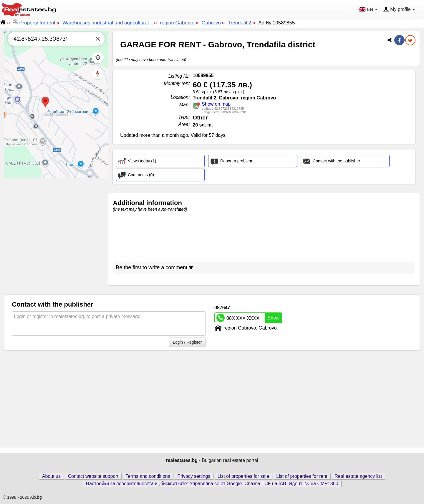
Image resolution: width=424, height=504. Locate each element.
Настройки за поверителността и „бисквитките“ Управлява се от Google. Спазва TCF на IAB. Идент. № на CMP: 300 (212, 484)
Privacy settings (194, 476)
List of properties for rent (302, 476)
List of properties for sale (243, 476)
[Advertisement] (56, 219)
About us (51, 476)
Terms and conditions (148, 476)
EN (369, 9)
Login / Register (187, 342)
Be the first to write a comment (154, 267)
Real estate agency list (358, 476)
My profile (399, 10)
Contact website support (93, 476)
